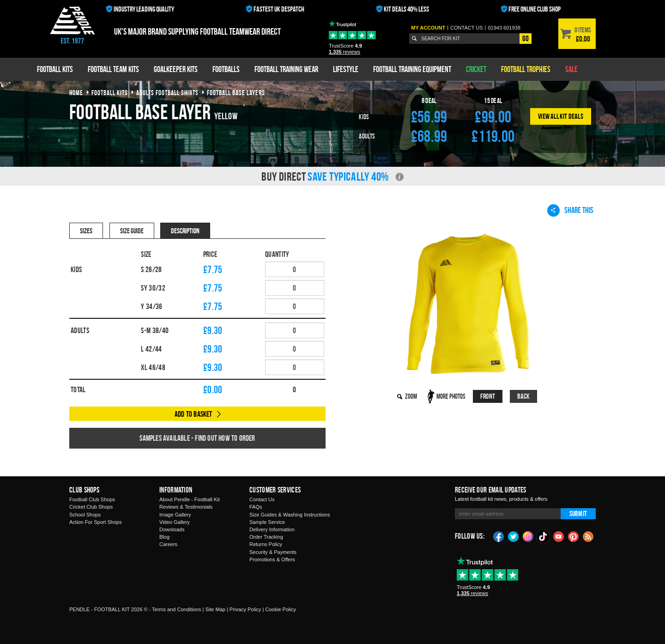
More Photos (451, 396)
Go (526, 38)
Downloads (172, 529)
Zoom (411, 396)
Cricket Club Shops (91, 507)
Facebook (499, 536)
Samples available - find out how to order (197, 438)
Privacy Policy (245, 609)
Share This (570, 210)
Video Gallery (175, 522)
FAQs (256, 507)
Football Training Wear (286, 69)
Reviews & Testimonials (186, 507)
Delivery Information (272, 529)
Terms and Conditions (176, 609)
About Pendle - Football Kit (190, 499)
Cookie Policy (281, 609)
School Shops (85, 515)
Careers (168, 544)
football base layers (236, 93)
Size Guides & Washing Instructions (290, 515)
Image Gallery (175, 515)
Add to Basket (193, 414)
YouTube (559, 536)
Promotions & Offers (272, 559)
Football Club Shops (92, 499)
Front (488, 396)
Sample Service (267, 522)
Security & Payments (273, 552)
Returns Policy (266, 544)
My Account (428, 28)
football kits (110, 93)
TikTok (544, 536)
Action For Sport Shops (96, 522)
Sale (571, 69)
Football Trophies (526, 69)
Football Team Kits (113, 69)
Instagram (528, 536)
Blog (164, 537)
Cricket (476, 69)
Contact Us (262, 499)
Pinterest (574, 536)
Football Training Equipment (412, 69)
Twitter (514, 536)
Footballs (226, 69)
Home (76, 93)
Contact (467, 28)
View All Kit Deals (561, 116)
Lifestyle (346, 69)
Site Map (215, 609)
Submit (578, 513)
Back (524, 396)
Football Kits (55, 69)
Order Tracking (266, 537)
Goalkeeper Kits (176, 69)
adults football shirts (167, 93)
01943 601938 (504, 28)
